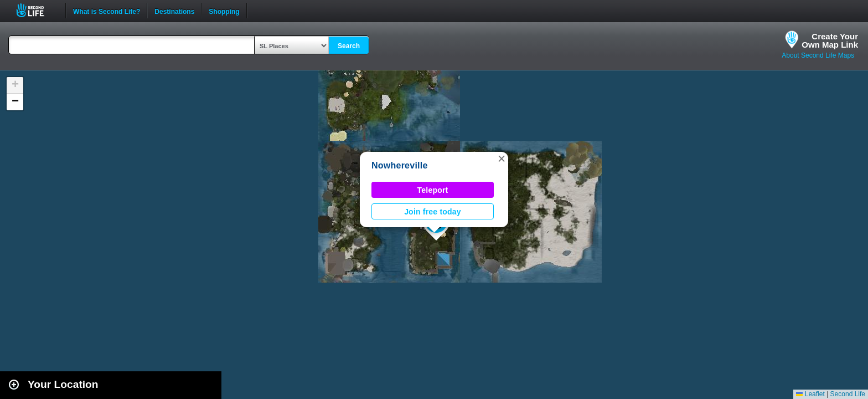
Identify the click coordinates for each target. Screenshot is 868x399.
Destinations (174, 11)
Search (349, 46)
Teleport (433, 190)
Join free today (433, 212)
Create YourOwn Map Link (830, 40)
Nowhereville (400, 165)
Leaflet (810, 394)
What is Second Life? (107, 11)
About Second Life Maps (818, 55)
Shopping (224, 11)
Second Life (36, 10)
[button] (502, 158)
